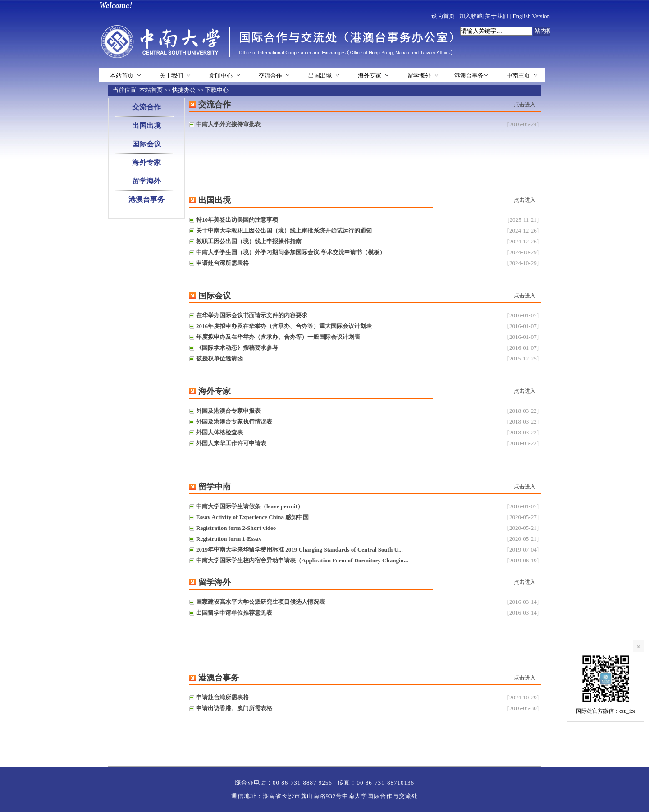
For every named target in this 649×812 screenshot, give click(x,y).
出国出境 (320, 75)
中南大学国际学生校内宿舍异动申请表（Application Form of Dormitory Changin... (302, 560)
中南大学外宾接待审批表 (228, 124)
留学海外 (419, 75)
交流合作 (270, 75)
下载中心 (217, 90)
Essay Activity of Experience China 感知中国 (252, 517)
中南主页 (518, 75)
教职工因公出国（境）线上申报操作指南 (249, 241)
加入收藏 (471, 16)
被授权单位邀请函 (219, 358)
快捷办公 (184, 90)
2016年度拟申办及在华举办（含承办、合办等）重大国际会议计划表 (284, 326)
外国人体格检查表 (219, 432)
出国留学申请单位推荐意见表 (234, 613)
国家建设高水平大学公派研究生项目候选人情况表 (261, 602)
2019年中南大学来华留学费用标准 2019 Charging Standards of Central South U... (299, 550)
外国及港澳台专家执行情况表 (234, 422)
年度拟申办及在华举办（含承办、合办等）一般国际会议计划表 (278, 337)
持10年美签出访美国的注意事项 (237, 220)
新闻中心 (221, 75)
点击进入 (525, 105)
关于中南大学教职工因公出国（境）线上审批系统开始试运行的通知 (284, 230)
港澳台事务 (469, 75)
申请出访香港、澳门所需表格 (234, 708)
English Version (531, 16)
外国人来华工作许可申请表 (231, 443)
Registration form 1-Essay (229, 539)
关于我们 (497, 16)
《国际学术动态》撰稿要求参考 (237, 348)
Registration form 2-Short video (236, 528)
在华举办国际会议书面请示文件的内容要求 (252, 315)
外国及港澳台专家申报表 (228, 411)
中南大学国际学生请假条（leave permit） (250, 506)
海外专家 (370, 75)
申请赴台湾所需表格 (222, 263)
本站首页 (122, 75)
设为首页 (443, 16)
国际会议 (146, 144)
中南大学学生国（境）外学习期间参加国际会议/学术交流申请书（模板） (291, 252)
